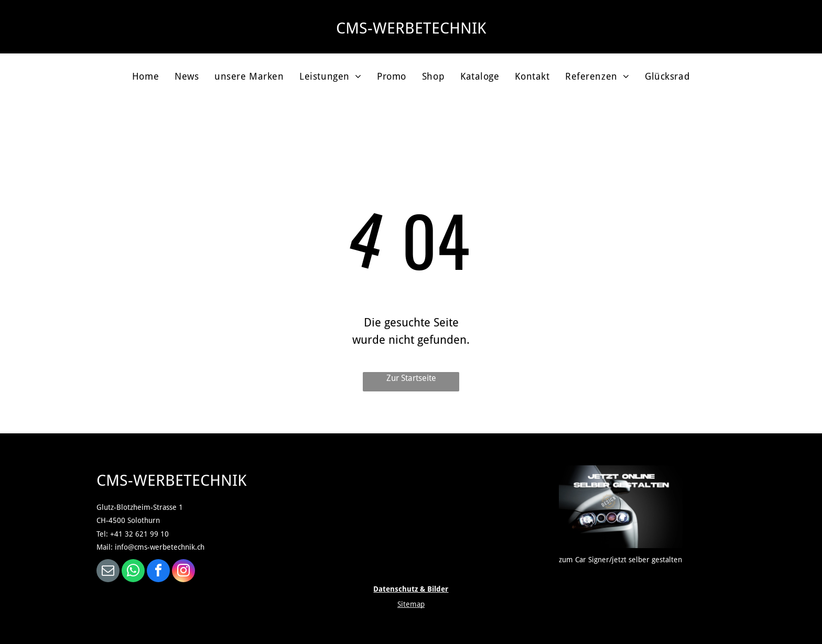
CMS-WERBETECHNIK (411, 28)
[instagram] (183, 572)
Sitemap (411, 604)
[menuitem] (145, 76)
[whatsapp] (133, 572)
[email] (108, 572)
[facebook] (158, 572)
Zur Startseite (411, 378)
